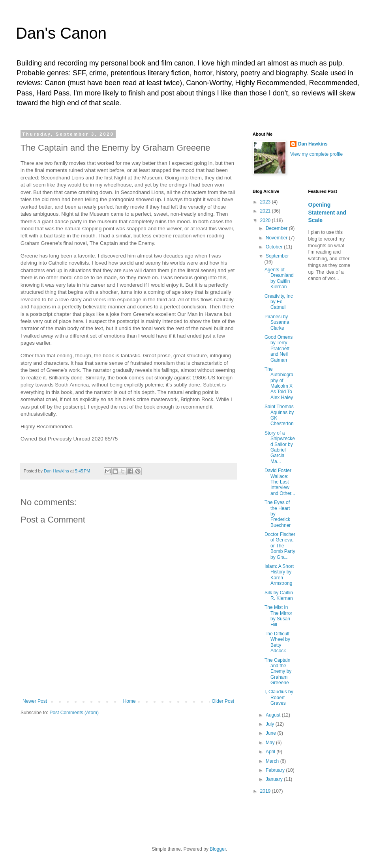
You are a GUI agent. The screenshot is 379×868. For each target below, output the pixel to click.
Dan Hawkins (313, 144)
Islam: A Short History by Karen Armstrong (279, 575)
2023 (266, 202)
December (277, 228)
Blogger (218, 849)
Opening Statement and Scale (327, 212)
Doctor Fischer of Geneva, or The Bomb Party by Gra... (280, 546)
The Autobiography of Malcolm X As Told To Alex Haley (279, 383)
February (276, 770)
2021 (266, 211)
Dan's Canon (61, 33)
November (277, 238)
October (275, 247)
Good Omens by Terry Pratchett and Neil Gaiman (279, 349)
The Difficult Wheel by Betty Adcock (277, 642)
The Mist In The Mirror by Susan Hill (278, 616)
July (271, 724)
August (274, 715)
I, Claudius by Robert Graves (279, 697)
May (271, 743)
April (271, 752)
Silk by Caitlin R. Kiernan (279, 595)
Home (129, 701)
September (277, 256)
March (273, 761)
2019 (266, 791)
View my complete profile (316, 154)
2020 (266, 220)
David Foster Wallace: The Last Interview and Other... (280, 482)
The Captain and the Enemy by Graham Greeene (278, 672)
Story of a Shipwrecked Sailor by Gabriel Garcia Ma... (280, 447)
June (271, 733)
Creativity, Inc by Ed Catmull (279, 302)
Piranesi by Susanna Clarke (277, 322)
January (275, 779)
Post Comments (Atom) (74, 713)
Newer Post (35, 701)
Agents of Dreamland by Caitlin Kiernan (279, 278)
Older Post (223, 701)
